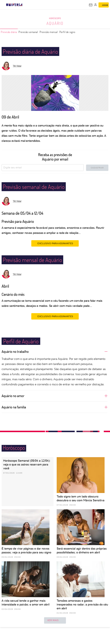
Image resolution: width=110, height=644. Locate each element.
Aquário (55, 23)
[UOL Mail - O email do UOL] (91, 5)
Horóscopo (55, 18)
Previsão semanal (28, 32)
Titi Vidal (17, 66)
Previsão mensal (49, 32)
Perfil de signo (67, 32)
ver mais (55, 620)
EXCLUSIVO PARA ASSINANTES (55, 243)
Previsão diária (9, 32)
